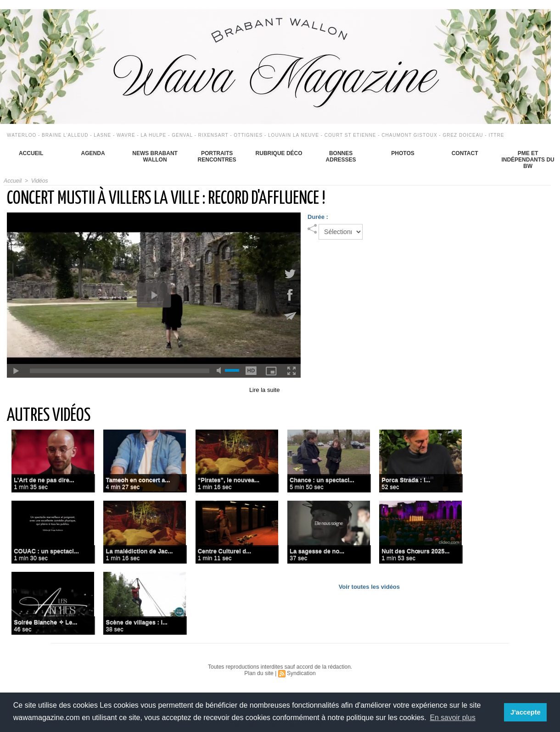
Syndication (301, 673)
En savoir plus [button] (453, 718)
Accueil (31, 153)
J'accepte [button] (526, 712)
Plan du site (259, 673)
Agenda (93, 153)
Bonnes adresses (341, 156)
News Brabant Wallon (155, 156)
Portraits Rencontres (217, 156)
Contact (465, 153)
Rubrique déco (279, 153)
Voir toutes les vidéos (369, 587)
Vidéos (39, 181)
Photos (403, 153)
